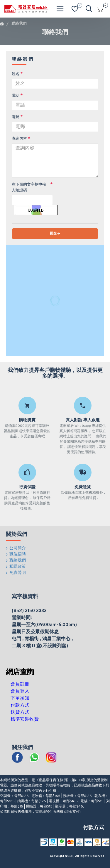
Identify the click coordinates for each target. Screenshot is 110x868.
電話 (16, 96)
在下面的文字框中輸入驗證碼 (29, 188)
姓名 (16, 74)
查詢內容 (19, 139)
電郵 (16, 117)
